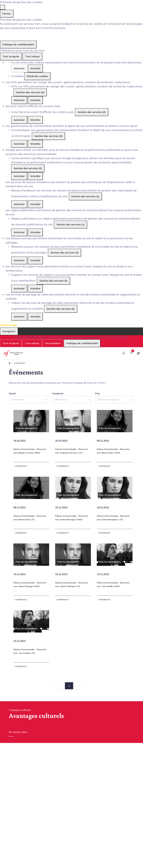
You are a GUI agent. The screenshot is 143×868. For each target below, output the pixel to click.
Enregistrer (9, 331)
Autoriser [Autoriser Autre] (19, 120)
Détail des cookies (37, 76)
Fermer (7, 14)
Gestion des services (30, 92)
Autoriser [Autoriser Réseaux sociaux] (19, 260)
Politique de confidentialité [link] (18, 44)
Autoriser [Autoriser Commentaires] (19, 144)
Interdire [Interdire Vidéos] (35, 317)
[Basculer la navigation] (139, 355)
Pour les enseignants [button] (108, 400)
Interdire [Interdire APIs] (35, 100)
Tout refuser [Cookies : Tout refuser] (32, 56)
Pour (98, 394)
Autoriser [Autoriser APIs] (19, 100)
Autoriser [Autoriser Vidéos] (19, 317)
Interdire (35, 68)
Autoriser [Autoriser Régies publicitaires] (19, 232)
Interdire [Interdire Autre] (35, 120)
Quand (12, 394)
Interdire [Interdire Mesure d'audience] (35, 204)
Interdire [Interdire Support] (35, 288)
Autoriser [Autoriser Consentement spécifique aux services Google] (19, 176)
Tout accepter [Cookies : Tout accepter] (11, 56)
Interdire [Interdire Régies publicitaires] (35, 232)
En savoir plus (18, 732)
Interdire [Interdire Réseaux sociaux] (35, 260)
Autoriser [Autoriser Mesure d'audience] (19, 204)
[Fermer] (3, 7)
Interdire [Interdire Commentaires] (35, 144)
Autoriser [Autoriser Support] (19, 288)
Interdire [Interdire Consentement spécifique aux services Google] (35, 176)
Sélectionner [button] (18, 400)
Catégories (58, 394)
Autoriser (19, 68)
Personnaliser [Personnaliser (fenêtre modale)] (53, 343)
